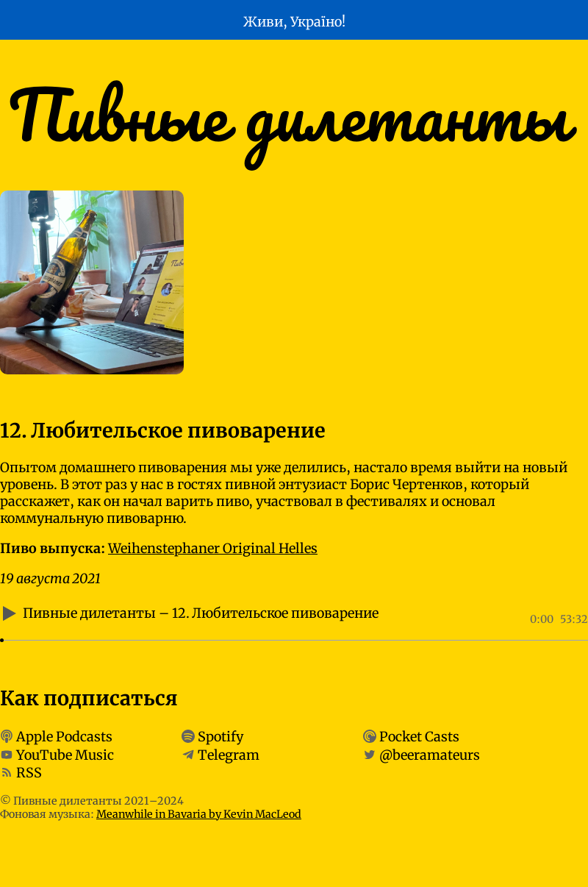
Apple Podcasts (64, 737)
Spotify (220, 737)
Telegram (229, 754)
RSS (29, 773)
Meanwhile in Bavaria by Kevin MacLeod (199, 814)
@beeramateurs (430, 754)
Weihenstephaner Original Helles (213, 548)
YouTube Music (65, 754)
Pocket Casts (419, 737)
